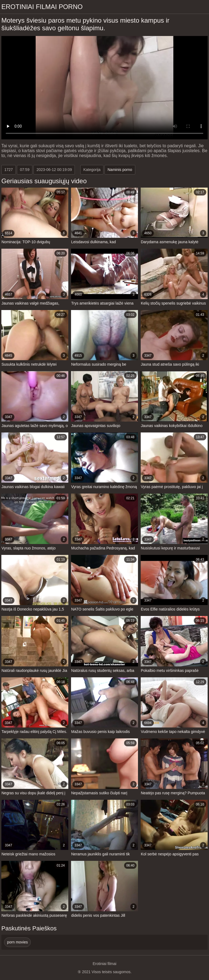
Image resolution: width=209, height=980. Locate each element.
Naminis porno (120, 170)
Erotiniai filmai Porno (42, 7)
